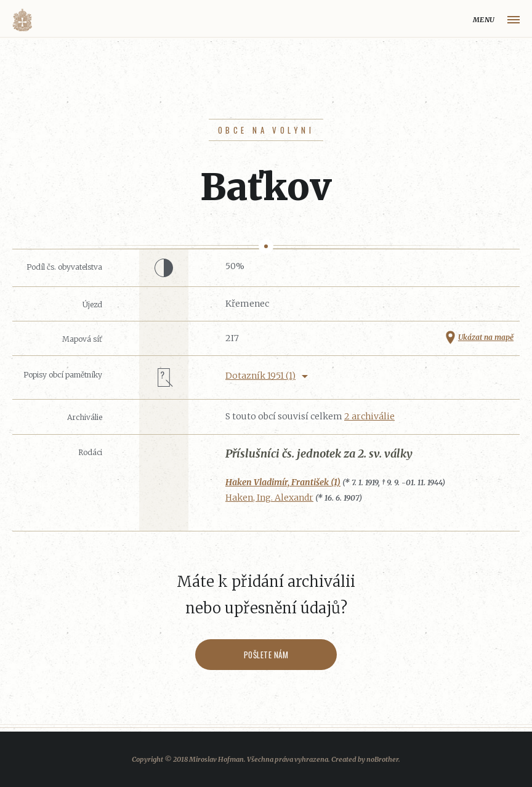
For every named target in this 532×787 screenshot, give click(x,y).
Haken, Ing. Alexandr (269, 498)
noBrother (382, 759)
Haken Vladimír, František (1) (283, 482)
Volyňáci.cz (22, 20)
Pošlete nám (266, 655)
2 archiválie (369, 416)
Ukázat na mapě (486, 337)
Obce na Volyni (266, 130)
